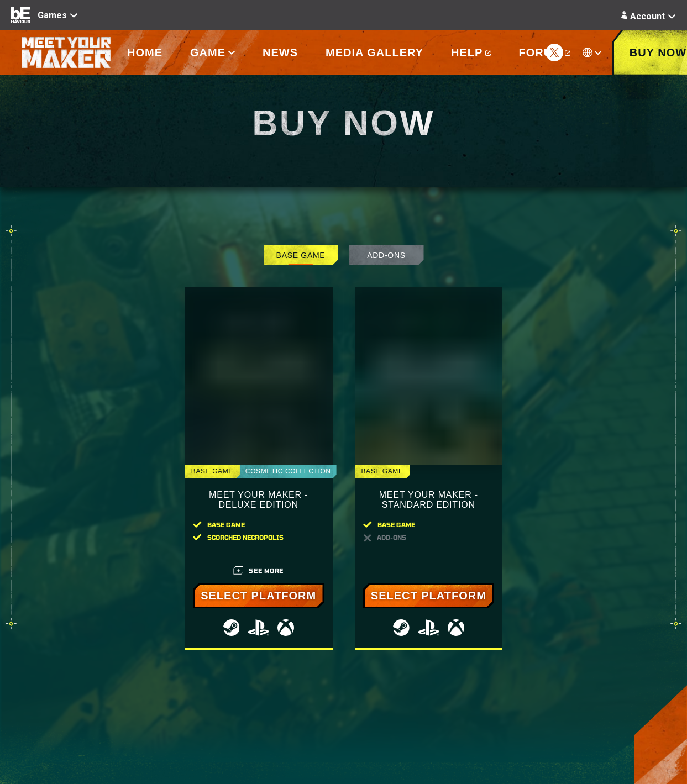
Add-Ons (386, 255)
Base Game (301, 255)
